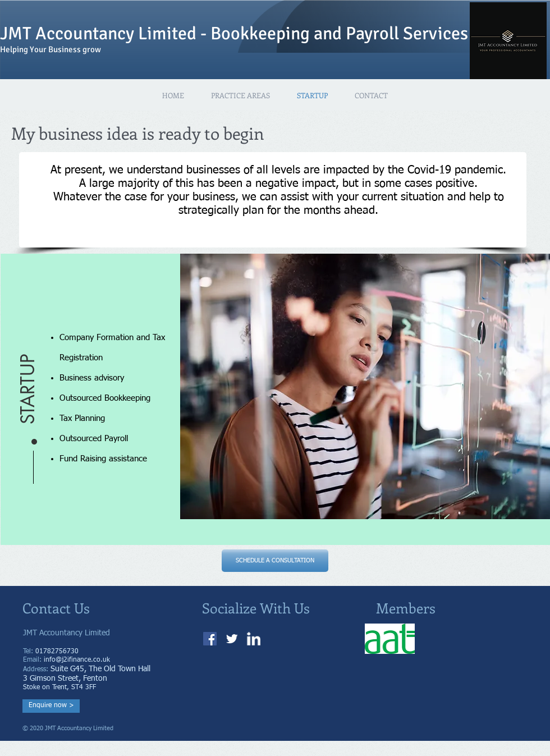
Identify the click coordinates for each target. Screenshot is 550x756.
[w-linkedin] (254, 639)
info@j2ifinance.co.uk (77, 660)
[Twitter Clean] (232, 639)
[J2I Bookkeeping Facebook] (210, 639)
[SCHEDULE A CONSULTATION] (275, 561)
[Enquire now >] (51, 706)
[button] (28, 352)
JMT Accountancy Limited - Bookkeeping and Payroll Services (234, 33)
